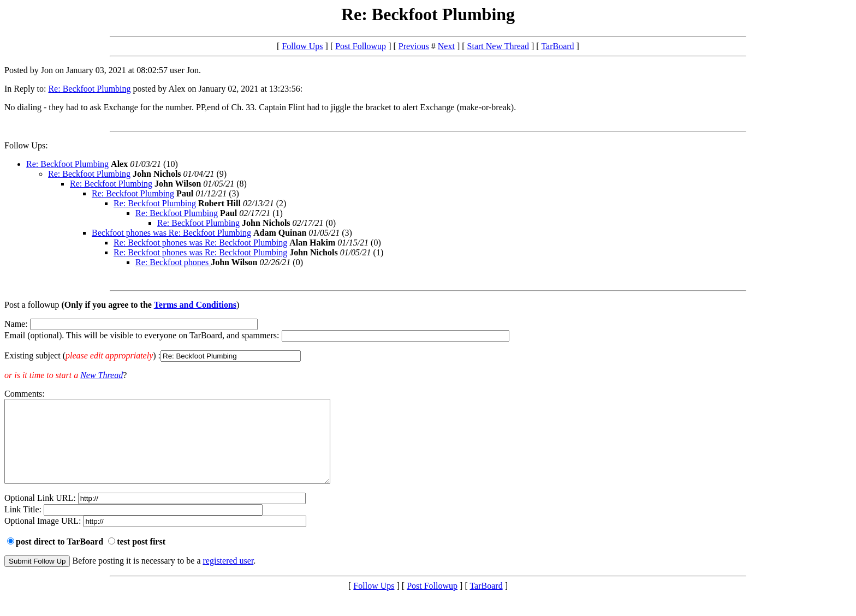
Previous (414, 46)
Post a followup (32, 305)
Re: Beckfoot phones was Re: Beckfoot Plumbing (200, 243)
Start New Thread (498, 46)
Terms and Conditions (195, 305)
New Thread (102, 375)
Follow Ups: (26, 145)
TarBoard (557, 46)
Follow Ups (302, 46)
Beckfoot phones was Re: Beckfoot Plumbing (171, 233)
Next (446, 46)
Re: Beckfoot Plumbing (89, 89)
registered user (228, 577)
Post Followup (361, 46)
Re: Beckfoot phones (173, 262)
